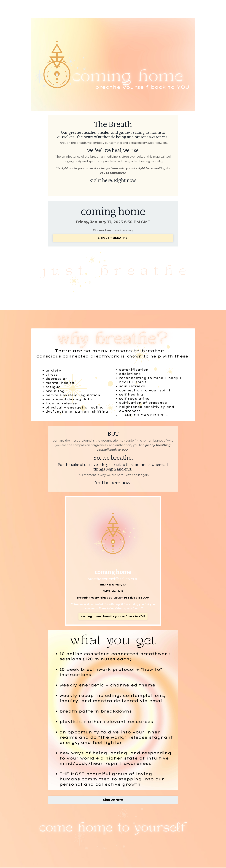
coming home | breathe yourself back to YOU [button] (113, 617)
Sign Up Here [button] (113, 800)
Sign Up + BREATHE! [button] (113, 238)
